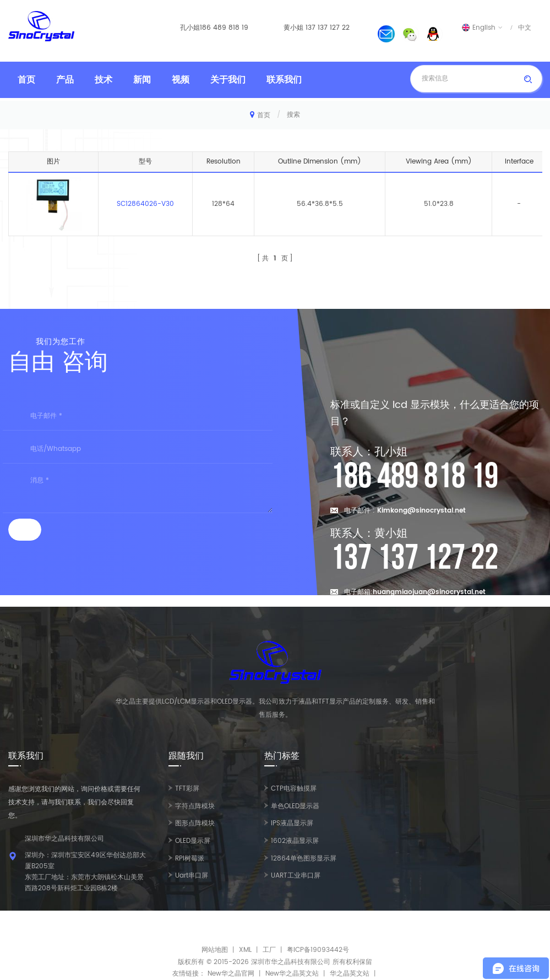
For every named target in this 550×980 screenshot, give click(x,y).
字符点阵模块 (195, 806)
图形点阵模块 (195, 823)
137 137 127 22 (328, 28)
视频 (181, 80)
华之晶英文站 (350, 974)
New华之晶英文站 (292, 974)
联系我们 (284, 80)
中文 (525, 28)
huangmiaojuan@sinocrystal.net (429, 592)
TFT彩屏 (187, 789)
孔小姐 (190, 28)
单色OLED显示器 (295, 806)
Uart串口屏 (192, 876)
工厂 (269, 950)
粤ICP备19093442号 (318, 950)
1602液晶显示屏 (295, 841)
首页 (26, 80)
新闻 (142, 80)
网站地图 (215, 950)
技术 (104, 80)
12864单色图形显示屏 (304, 859)
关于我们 (228, 80)
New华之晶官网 (231, 974)
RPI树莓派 (190, 859)
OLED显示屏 (193, 841)
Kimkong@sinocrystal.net (421, 511)
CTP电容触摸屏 (294, 789)
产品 (65, 80)
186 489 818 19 (224, 28)
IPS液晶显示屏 (292, 823)
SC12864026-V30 (145, 204)
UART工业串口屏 (296, 876)
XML (245, 950)
